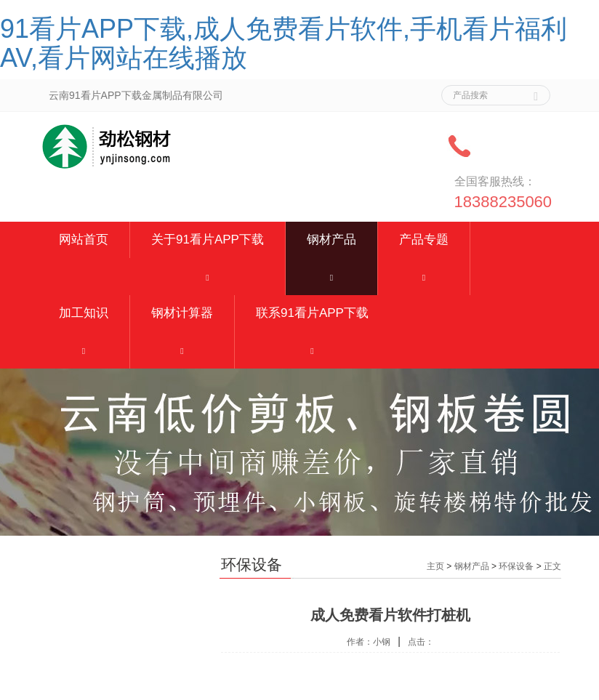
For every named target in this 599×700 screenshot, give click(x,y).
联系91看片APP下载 (312, 313)
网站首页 (84, 240)
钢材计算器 (182, 313)
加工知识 (84, 313)
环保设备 (516, 566)
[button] (208, 277)
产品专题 (424, 240)
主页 (435, 566)
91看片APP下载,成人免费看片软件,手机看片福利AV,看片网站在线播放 (284, 43)
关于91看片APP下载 (208, 240)
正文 (552, 566)
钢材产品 (331, 240)
